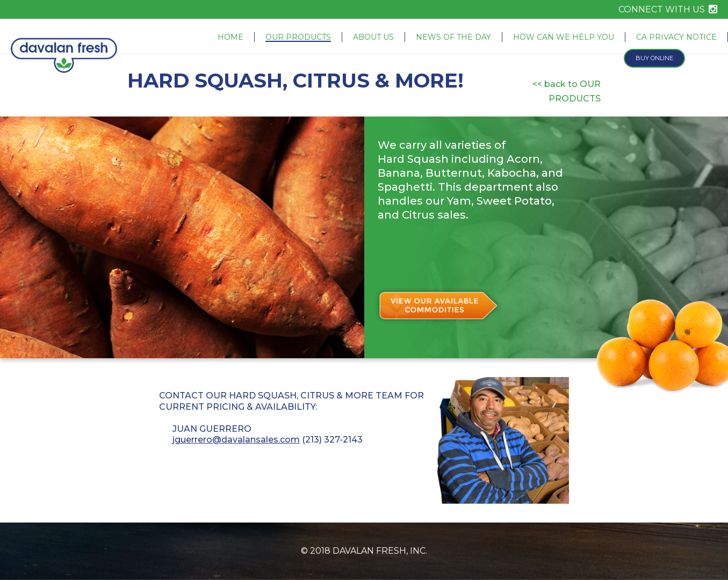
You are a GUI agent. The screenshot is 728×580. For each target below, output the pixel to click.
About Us (373, 37)
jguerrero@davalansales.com (236, 440)
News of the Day (453, 37)
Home (230, 37)
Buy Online (654, 58)
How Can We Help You (564, 37)
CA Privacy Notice (676, 37)
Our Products (298, 37)
